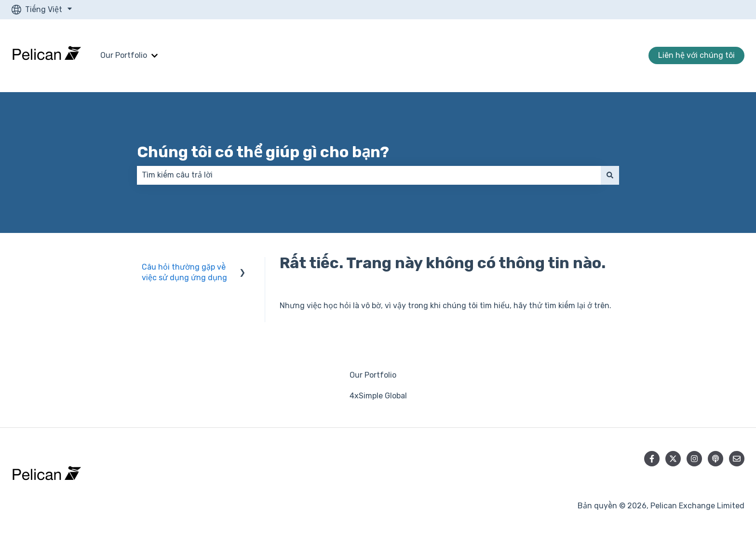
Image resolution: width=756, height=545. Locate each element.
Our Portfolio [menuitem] (373, 375)
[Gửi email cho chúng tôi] (737, 459)
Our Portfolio (124, 55)
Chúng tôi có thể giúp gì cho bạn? (263, 152)
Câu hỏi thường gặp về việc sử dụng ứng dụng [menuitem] (184, 272)
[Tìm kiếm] (610, 175)
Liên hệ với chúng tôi (696, 55)
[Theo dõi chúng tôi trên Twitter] (673, 459)
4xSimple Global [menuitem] (378, 396)
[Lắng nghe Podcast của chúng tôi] (715, 459)
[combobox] (369, 175)
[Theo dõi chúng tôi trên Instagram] (694, 459)
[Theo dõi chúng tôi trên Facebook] (652, 459)
